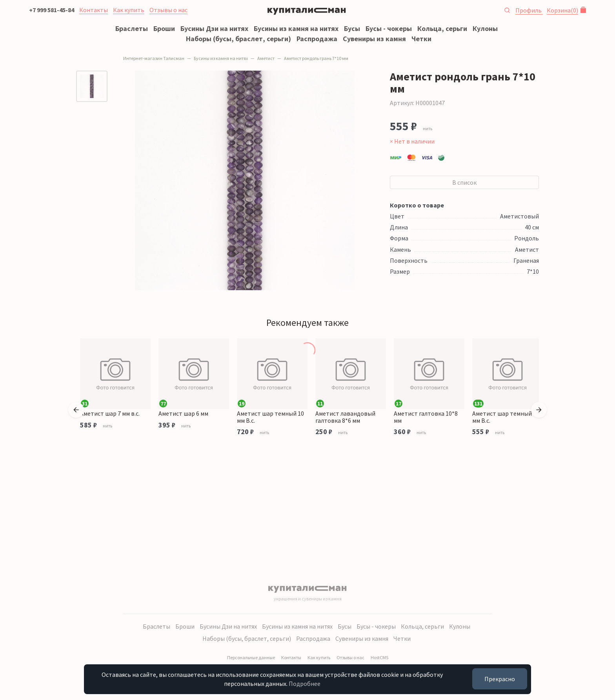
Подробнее (305, 684)
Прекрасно (500, 679)
